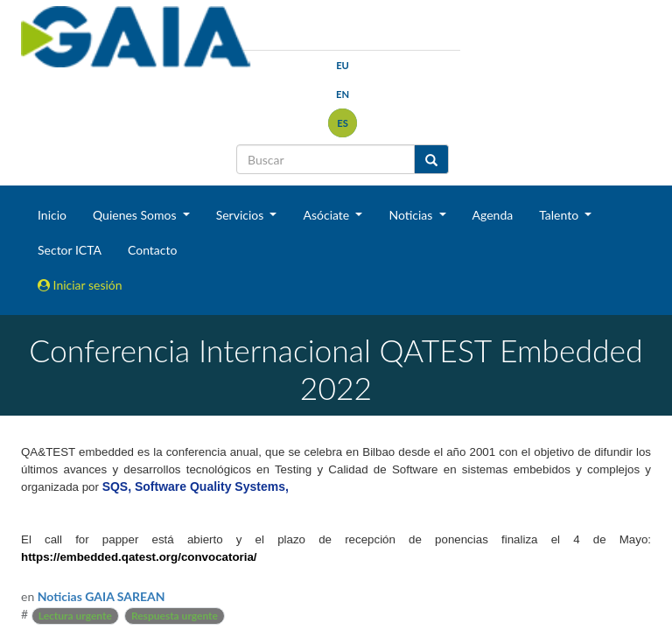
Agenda (493, 215)
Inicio (52, 215)
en (343, 94)
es (343, 123)
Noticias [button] (412, 215)
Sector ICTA (70, 250)
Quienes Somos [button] (136, 215)
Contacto (152, 250)
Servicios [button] (241, 215)
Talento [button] (560, 215)
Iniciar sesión (80, 285)
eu (343, 65)
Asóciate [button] (327, 215)
